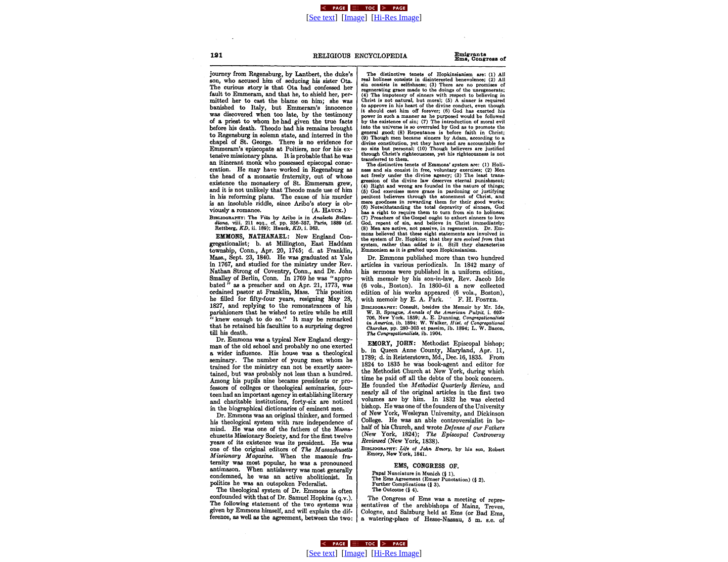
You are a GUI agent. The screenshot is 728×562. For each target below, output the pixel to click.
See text (322, 17)
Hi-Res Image (397, 17)
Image (354, 17)
